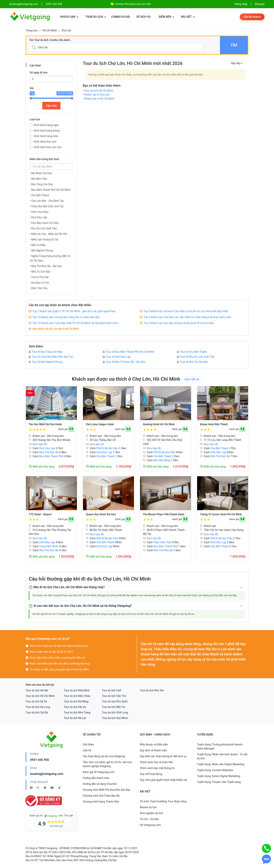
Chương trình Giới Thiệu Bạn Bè (101, 796)
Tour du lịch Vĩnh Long (115, 712)
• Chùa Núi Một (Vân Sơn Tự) (47, 206)
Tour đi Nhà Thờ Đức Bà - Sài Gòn (124, 362)
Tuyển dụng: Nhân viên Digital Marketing (221, 764)
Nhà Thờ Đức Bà (49, 452)
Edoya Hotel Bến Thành (214, 424)
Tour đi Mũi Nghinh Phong (46, 362)
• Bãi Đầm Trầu (38, 179)
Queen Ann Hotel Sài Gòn (101, 514)
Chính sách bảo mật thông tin (157, 768)
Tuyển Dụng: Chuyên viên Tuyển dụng (219, 782)
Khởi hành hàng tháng (47, 131)
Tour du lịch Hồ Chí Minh (99, 91)
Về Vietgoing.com (150, 825)
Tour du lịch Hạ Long (38, 707)
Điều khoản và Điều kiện (154, 744)
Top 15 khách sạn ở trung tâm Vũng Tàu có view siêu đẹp (66, 317)
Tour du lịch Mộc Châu (77, 696)
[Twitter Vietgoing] (45, 788)
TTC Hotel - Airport (40, 514)
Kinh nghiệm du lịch (151, 813)
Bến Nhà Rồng (162, 460)
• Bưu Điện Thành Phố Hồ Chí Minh (50, 190)
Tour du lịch (96, 17)
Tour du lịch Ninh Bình (77, 690)
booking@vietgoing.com (47, 774)
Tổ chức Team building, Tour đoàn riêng (163, 801)
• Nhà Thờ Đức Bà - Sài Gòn (46, 266)
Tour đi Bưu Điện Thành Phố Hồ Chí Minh (128, 352)
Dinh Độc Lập (47, 448)
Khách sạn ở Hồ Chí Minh (99, 99)
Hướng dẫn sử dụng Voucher (100, 784)
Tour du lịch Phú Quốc (115, 701)
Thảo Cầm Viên (162, 542)
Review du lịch (148, 807)
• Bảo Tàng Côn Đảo (41, 184)
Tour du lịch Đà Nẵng (76, 701)
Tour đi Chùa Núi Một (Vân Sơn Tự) (51, 357)
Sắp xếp (237, 63)
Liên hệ (87, 750)
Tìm (234, 45)
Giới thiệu (88, 744)
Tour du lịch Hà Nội (37, 690)
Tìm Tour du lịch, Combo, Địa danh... (51, 40)
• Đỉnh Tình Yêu (39, 288)
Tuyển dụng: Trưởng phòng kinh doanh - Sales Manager (220, 746)
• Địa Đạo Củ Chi (39, 283)
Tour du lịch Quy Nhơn (115, 718)
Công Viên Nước (49, 546)
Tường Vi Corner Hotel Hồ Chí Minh (221, 514)
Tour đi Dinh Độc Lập (117, 357)
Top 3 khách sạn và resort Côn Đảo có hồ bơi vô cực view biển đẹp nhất (186, 311)
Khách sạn (69, 17)
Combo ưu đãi (121, 17)
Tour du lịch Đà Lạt (75, 718)
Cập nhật (51, 106)
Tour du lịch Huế (111, 690)
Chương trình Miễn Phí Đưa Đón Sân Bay (107, 790)
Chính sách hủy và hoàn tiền (156, 762)
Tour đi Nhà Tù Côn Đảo (193, 362)
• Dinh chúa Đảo (39, 212)
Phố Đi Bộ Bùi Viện (107, 448)
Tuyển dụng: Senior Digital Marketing (219, 776)
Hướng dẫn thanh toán (96, 778)
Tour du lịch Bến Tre (114, 707)
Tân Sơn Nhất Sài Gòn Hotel (45, 424)
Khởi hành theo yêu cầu (48, 147)
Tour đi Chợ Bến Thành (192, 352)
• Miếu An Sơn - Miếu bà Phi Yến (48, 234)
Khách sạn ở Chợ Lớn (97, 95)
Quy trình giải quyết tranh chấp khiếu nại (163, 780)
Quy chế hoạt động (151, 774)
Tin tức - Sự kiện (149, 819)
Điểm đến (166, 17)
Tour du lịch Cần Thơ (114, 696)
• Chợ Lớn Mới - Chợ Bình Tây (47, 201)
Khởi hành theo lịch (45, 142)
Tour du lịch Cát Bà (37, 712)
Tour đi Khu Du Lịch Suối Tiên (196, 357)
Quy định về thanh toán (153, 750)
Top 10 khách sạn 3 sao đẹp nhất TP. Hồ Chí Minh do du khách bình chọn (75, 323)
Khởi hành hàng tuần (46, 136)
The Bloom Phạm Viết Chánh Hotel (164, 514)
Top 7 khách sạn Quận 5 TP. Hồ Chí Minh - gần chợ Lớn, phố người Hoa (74, 311)
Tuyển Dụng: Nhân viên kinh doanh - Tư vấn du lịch (222, 756)
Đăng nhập (241, 4)
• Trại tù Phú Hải (39, 277)
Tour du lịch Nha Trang (77, 712)
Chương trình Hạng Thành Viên (101, 802)
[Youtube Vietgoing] (52, 788)
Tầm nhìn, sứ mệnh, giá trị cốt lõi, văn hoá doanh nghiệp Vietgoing (107, 764)
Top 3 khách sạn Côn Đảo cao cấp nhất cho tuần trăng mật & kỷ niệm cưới (187, 317)
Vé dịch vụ (143, 17)
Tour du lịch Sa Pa (36, 701)
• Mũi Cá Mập (38, 245)
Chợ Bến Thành (105, 456)
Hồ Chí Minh (50, 30)
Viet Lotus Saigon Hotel (100, 424)
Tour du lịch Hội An (75, 707)
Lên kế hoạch (252, 17)
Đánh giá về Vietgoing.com (99, 772)
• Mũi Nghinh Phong (41, 251)
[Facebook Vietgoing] (31, 788)
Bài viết (188, 17)
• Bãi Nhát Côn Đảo (41, 173)
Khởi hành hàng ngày (46, 125)
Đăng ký (260, 4)
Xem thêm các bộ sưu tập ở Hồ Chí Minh (56, 329)
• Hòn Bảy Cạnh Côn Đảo (44, 223)
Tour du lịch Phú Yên (152, 690)
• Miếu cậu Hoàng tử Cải (44, 239)
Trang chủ (32, 30)
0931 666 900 (54, 4)
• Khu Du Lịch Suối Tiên (43, 228)
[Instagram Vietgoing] (38, 788)
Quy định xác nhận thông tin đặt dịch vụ (163, 756)
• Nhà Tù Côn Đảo (40, 272)
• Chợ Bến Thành (39, 195)
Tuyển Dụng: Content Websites (215, 770)
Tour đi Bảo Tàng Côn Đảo (46, 352)
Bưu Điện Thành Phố (51, 456)
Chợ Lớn (66, 30)
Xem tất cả (192, 379)
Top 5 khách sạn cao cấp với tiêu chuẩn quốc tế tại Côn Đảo (179, 323)
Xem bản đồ (38, 444)
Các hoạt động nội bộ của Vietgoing (104, 756)
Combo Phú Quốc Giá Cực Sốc (133, 4)
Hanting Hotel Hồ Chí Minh (159, 424)
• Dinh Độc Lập (38, 217)
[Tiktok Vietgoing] (59, 788)
